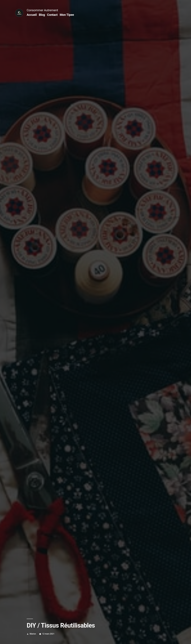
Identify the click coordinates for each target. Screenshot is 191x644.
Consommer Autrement (42, 10)
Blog (42, 15)
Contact (52, 15)
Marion (33, 634)
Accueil (32, 15)
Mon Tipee (67, 15)
